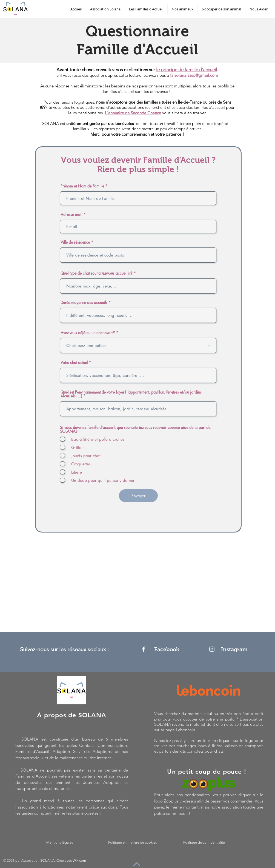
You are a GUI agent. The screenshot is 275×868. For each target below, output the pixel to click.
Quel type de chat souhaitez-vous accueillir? (97, 273)
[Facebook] (144, 649)
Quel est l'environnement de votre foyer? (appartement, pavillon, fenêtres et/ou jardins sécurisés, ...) (131, 394)
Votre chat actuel (74, 363)
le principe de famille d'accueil (187, 70)
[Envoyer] (138, 496)
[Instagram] (212, 649)
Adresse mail (71, 215)
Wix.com (79, 860)
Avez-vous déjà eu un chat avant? (88, 333)
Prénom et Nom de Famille (82, 186)
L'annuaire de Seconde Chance (133, 113)
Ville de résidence (75, 242)
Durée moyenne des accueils (84, 303)
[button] (105, 9)
